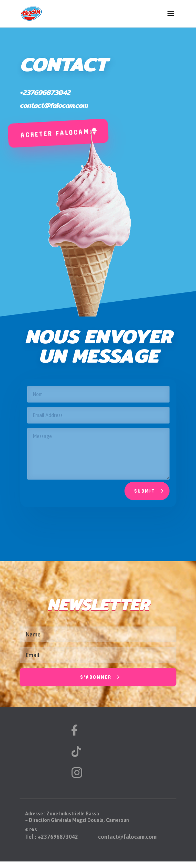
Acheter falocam (55, 133)
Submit (145, 491)
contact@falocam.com (53, 105)
